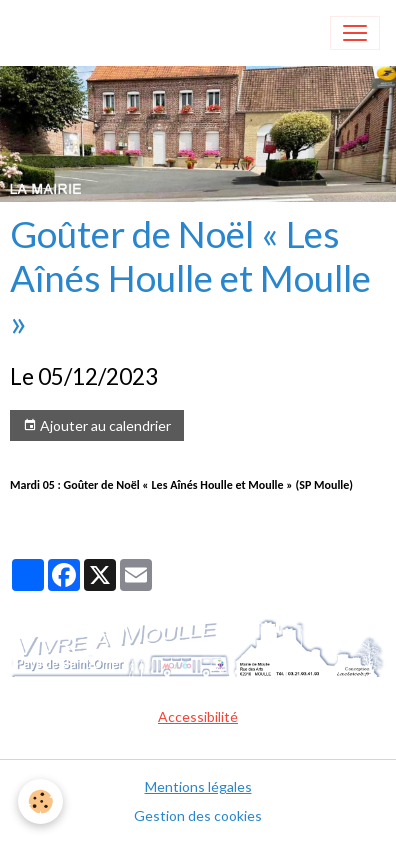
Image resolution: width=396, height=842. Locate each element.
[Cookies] (40, 801)
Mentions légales (198, 786)
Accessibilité (198, 716)
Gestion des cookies (198, 815)
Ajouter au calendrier (97, 426)
